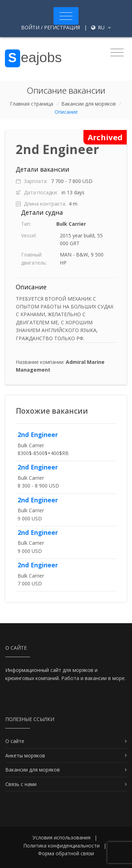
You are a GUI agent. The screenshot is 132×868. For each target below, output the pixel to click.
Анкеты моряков (25, 755)
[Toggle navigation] (66, 16)
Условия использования (61, 837)
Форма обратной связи (66, 853)
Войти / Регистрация (51, 27)
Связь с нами (21, 784)
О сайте (15, 741)
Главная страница (32, 104)
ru (101, 27)
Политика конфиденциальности (61, 846)
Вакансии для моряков (89, 104)
